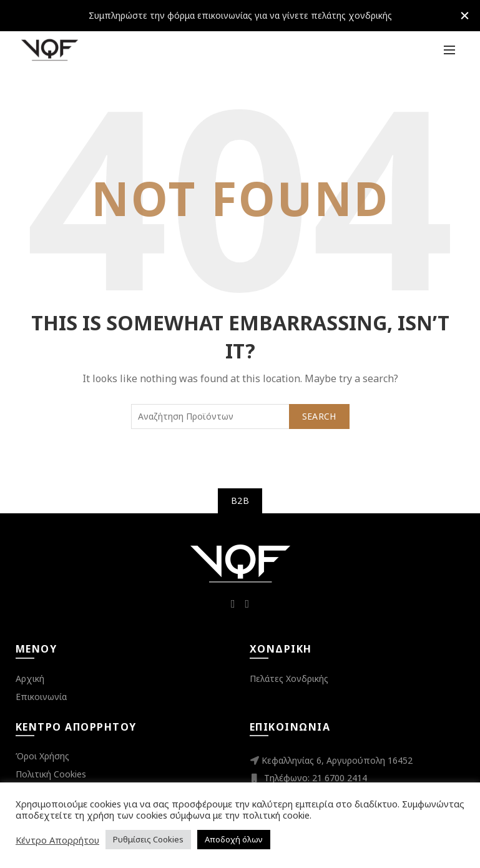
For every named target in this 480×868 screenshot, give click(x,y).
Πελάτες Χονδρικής (289, 678)
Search (319, 416)
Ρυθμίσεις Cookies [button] (148, 839)
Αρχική (30, 678)
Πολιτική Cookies (51, 774)
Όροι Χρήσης (42, 756)
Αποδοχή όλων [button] (234, 839)
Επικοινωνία (41, 697)
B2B (240, 501)
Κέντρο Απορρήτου (57, 840)
